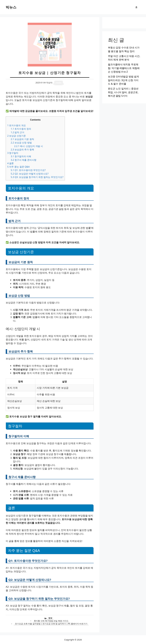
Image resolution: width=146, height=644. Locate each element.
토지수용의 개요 (17, 125)
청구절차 (13, 153)
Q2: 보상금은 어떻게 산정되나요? (30, 174)
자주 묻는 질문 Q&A (18, 167)
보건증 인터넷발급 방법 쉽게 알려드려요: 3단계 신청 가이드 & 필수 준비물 (123, 80)
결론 (10, 163)
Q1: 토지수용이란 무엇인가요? (28, 170)
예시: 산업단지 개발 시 (28, 146)
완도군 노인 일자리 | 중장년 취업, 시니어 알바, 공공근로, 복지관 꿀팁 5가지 (123, 92)
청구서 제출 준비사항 (23, 160)
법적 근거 (17, 132)
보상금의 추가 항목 (22, 150)
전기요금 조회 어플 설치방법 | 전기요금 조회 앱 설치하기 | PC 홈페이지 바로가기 (51, 624)
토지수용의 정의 (21, 129)
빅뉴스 (11, 7)
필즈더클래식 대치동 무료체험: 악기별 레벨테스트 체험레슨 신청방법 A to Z (124, 68)
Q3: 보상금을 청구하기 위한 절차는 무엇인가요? (37, 177)
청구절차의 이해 (21, 156)
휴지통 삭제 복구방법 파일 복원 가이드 (51, 621)
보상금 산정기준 (17, 136)
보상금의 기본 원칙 (22, 139)
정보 (50, 618)
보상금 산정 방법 (21, 143)
